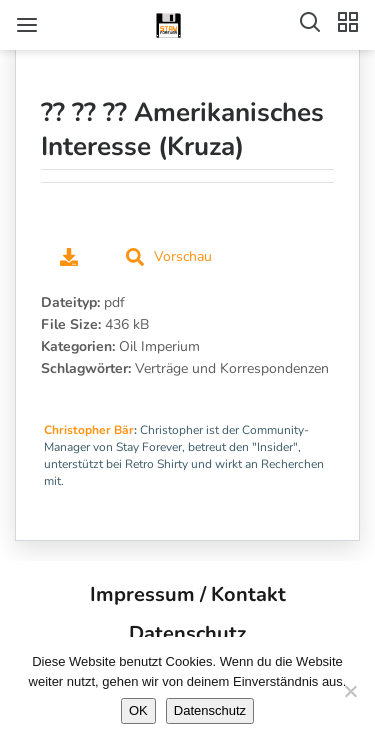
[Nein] (350, 691)
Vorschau (169, 256)
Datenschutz (187, 633)
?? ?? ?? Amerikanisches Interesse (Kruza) (182, 129)
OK (138, 710)
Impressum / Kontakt (188, 594)
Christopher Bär (89, 430)
